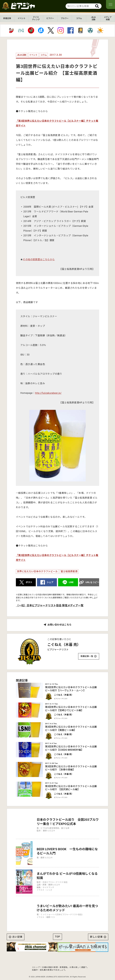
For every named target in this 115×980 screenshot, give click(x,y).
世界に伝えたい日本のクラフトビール (37, 571)
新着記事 (7, 18)
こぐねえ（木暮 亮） (64, 645)
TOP (57, 930)
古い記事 (17, 930)
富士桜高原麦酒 (69, 571)
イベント (22, 18)
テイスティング (36, 18)
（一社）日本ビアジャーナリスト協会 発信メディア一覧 (50, 605)
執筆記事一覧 (87, 656)
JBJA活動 (93, 18)
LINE (71, 582)
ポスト (29, 582)
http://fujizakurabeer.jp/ (48, 393)
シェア (50, 582)
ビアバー (50, 18)
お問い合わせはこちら (59, 625)
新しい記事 (96, 930)
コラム (79, 18)
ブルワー (65, 18)
